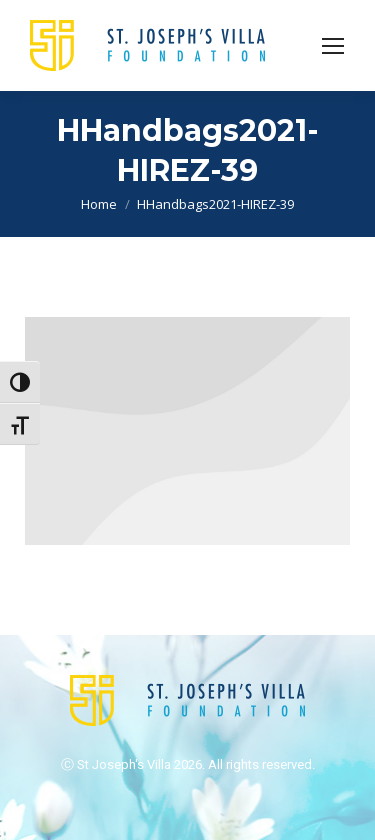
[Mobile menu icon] (333, 46)
